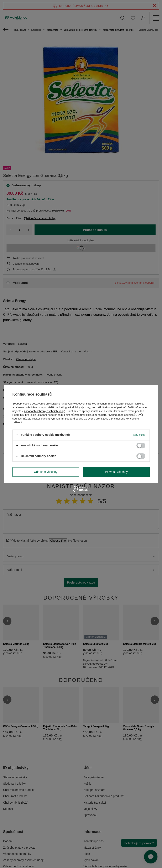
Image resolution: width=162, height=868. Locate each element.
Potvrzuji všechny (116, 472)
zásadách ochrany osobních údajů (45, 411)
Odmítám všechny (46, 472)
